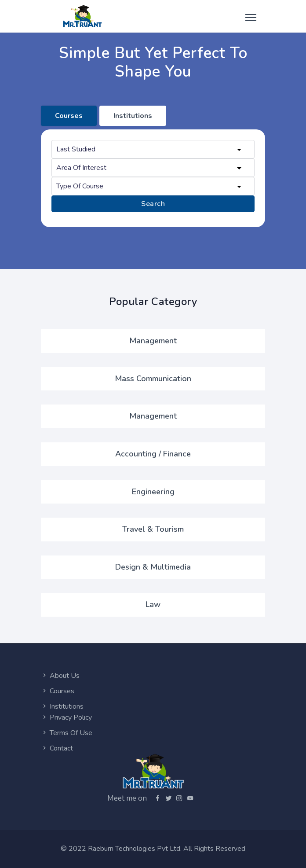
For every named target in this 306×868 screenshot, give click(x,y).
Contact (57, 748)
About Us (60, 676)
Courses (58, 691)
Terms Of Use (67, 733)
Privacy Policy (66, 717)
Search (153, 204)
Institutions (62, 706)
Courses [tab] (69, 116)
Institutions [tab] (133, 116)
